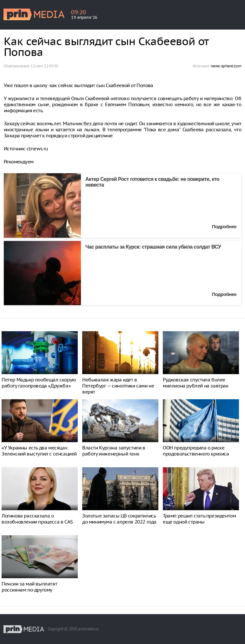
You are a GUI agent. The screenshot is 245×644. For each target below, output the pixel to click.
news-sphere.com (226, 66)
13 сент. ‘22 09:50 (44, 66)
